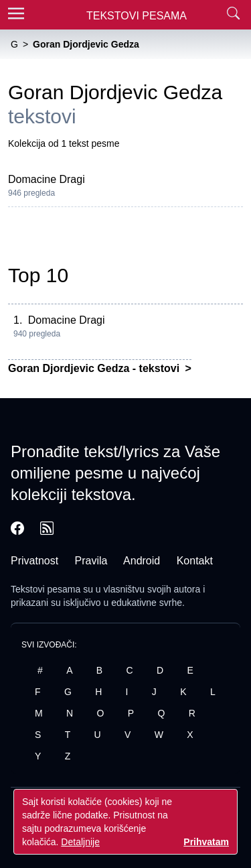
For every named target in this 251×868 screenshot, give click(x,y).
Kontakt (195, 561)
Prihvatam (206, 842)
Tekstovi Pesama (137, 16)
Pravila (91, 561)
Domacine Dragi (47, 179)
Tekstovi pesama (46, 589)
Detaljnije (80, 842)
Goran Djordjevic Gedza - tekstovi (95, 368)
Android (142, 561)
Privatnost (34, 561)
